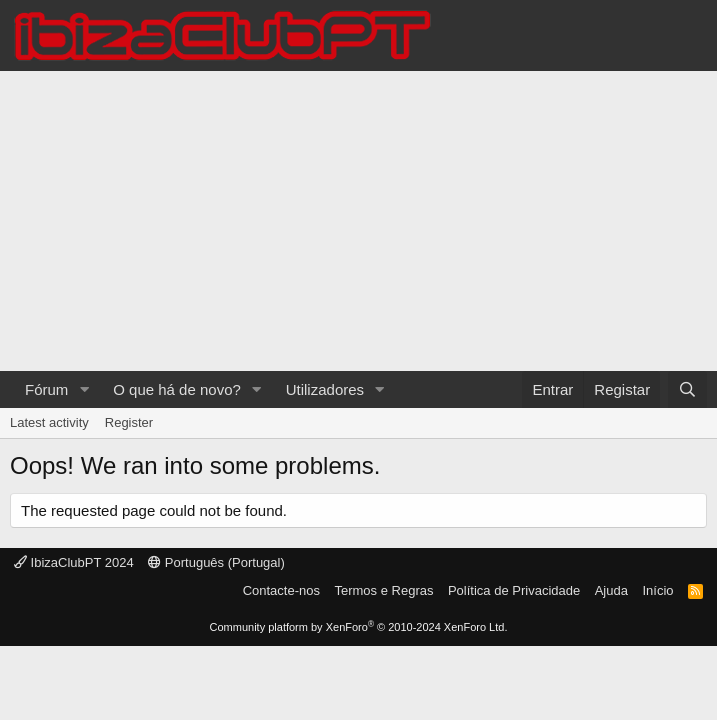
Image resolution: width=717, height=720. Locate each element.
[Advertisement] (358, 221)
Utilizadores (325, 389)
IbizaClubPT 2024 (74, 562)
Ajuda (611, 590)
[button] (84, 389)
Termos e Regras (383, 590)
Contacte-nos (281, 590)
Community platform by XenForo (359, 627)
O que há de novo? (177, 389)
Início (657, 590)
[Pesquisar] (687, 389)
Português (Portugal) (216, 562)
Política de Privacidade (514, 590)
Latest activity (49, 422)
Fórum (46, 389)
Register (129, 422)
